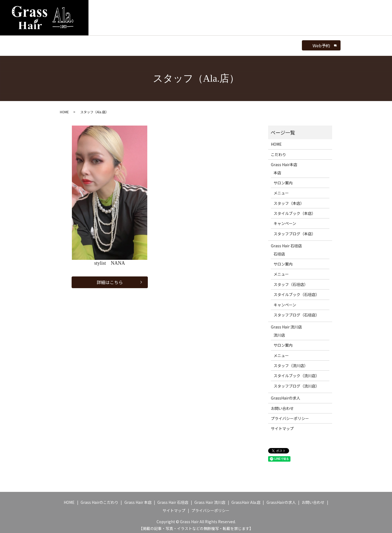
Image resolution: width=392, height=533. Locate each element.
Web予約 (297, 44)
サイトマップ (282, 426)
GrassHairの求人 (286, 395)
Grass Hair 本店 (138, 500)
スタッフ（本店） (289, 200)
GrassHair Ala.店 (110, 44)
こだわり (278, 151)
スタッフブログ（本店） (295, 231)
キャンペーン (285, 221)
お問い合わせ (282, 405)
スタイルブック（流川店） (296, 373)
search (270, 44)
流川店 (279, 332)
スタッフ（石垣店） (291, 281)
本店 (277, 170)
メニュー (168, 44)
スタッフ (191, 44)
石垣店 (279, 251)
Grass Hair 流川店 (286, 324)
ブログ (248, 44)
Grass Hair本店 (284, 162)
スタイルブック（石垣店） (296, 292)
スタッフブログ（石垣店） (296, 312)
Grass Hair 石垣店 (286, 243)
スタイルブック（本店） (295, 210)
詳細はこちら (110, 280)
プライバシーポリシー (290, 415)
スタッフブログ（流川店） (296, 383)
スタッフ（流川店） (291, 363)
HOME (81, 44)
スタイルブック (221, 44)
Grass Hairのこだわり (99, 500)
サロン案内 (142, 44)
